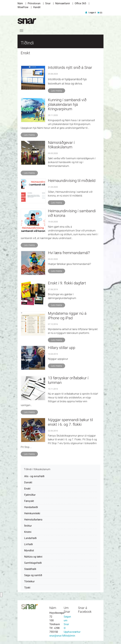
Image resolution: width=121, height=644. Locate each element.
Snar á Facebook (85, 610)
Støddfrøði (30, 569)
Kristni (28, 532)
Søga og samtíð (33, 575)
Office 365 (80, 3)
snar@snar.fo (57, 636)
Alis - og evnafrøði (34, 476)
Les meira (57, 91)
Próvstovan (34, 3)
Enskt (27, 489)
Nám (20, 3)
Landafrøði (30, 538)
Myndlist (29, 550)
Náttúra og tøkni (33, 557)
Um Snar (67, 610)
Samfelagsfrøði (33, 563)
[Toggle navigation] (21, 31)
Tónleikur (29, 581)
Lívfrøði (28, 544)
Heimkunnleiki (32, 513)
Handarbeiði (31, 507)
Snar (48, 3)
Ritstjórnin (69, 636)
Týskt (27, 588)
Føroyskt (29, 501)
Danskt (28, 482)
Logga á (92, 12)
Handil (37, 7)
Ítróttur (28, 526)
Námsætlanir (63, 3)
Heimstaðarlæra (33, 520)
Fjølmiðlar (30, 495)
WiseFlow (23, 7)
